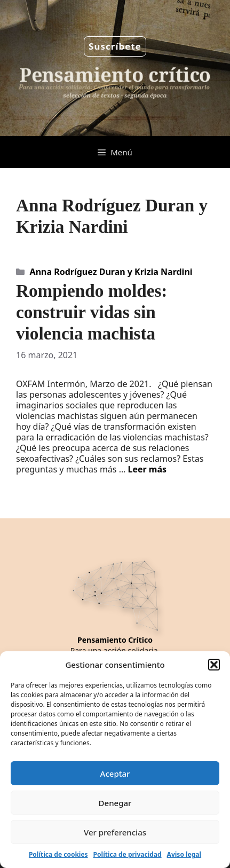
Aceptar (115, 774)
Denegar (115, 803)
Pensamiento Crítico (115, 640)
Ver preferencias (115, 832)
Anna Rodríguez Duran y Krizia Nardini (111, 272)
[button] (214, 665)
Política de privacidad (128, 854)
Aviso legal (184, 854)
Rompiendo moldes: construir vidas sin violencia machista (92, 312)
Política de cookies (58, 854)
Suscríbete (115, 46)
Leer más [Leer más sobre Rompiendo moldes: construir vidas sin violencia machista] (147, 469)
